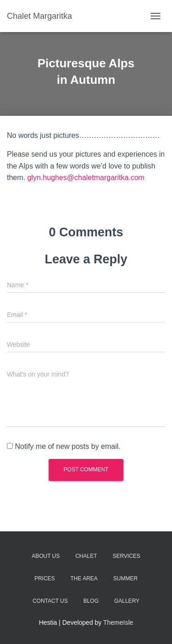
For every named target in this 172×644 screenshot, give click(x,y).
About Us (46, 556)
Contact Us (50, 601)
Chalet (86, 556)
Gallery (127, 601)
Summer (125, 579)
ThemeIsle (118, 622)
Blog (91, 601)
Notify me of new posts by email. (67, 446)
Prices (45, 579)
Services (126, 556)
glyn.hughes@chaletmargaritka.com (86, 177)
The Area (84, 579)
